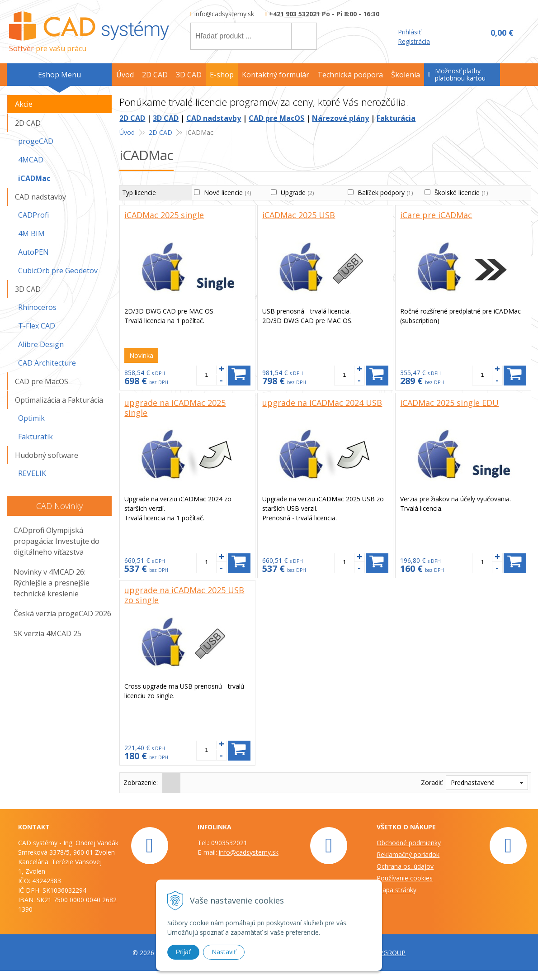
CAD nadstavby (214, 118)
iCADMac (34, 178)
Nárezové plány (340, 118)
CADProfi (33, 215)
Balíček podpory (385, 193)
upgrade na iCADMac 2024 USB (322, 403)
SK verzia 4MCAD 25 (47, 633)
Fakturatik (35, 437)
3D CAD (166, 118)
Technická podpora (350, 75)
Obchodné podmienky (409, 843)
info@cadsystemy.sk (224, 14)
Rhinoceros (37, 307)
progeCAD (36, 141)
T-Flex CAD (37, 326)
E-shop (222, 75)
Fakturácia (396, 118)
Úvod (125, 75)
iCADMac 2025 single (164, 215)
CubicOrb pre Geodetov (58, 271)
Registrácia (414, 41)
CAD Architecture (47, 363)
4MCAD (31, 160)
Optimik (31, 418)
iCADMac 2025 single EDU (449, 403)
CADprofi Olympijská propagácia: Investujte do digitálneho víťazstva (57, 541)
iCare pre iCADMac (436, 215)
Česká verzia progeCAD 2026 (62, 614)
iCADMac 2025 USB (299, 215)
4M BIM (31, 233)
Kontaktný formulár (276, 75)
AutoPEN (33, 252)
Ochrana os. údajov (405, 866)
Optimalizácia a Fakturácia (59, 400)
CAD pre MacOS (276, 118)
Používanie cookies (405, 878)
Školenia (406, 75)
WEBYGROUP (386, 953)
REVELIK (32, 473)
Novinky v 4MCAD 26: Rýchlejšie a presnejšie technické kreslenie (52, 583)
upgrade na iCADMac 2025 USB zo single (184, 595)
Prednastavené (473, 783)
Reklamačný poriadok (408, 854)
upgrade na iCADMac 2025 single (175, 408)
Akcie (24, 104)
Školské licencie (461, 193)
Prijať (183, 952)
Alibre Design (41, 344)
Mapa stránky (396, 890)
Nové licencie (227, 193)
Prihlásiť (409, 32)
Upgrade (297, 193)
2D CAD (132, 118)
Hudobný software (47, 455)
